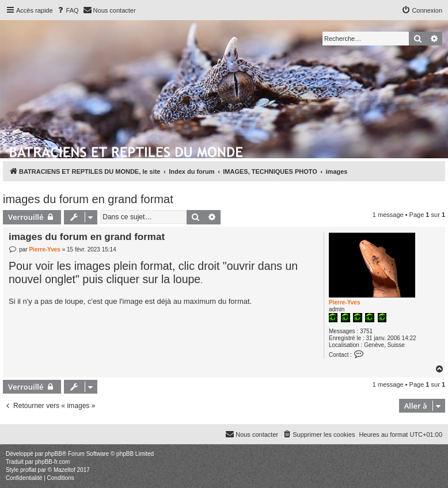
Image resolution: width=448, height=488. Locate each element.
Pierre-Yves (345, 302)
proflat (28, 470)
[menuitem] (67, 10)
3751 (366, 331)
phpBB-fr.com (53, 462)
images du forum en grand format (88, 199)
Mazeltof (64, 470)
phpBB (54, 454)
